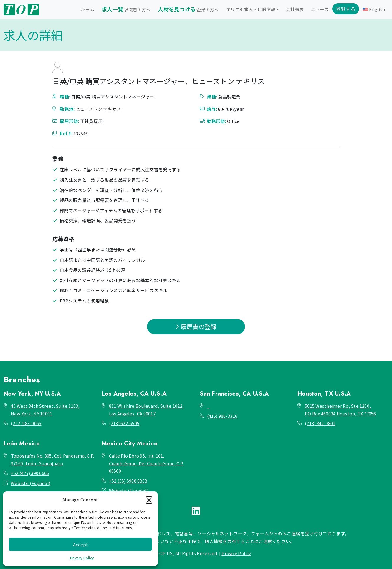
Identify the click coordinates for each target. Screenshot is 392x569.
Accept (81, 544)
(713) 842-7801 (320, 423)
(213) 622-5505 (124, 423)
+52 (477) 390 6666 (30, 473)
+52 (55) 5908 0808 (128, 481)
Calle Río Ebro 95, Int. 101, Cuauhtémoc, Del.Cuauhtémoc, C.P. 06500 (146, 463)
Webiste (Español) (31, 483)
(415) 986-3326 (222, 416)
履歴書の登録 (196, 327)
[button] (149, 500)
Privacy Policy (82, 558)
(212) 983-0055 (26, 423)
